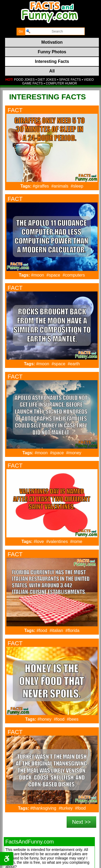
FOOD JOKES (24, 80)
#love (39, 542)
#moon (38, 275)
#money (74, 453)
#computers (74, 275)
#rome (76, 542)
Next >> (81, 822)
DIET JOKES (47, 80)
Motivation (52, 42)
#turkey (66, 808)
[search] (55, 31)
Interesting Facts (52, 61)
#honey (45, 719)
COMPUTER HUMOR (61, 83)
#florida (72, 630)
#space (53, 275)
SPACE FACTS (70, 80)
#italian (56, 630)
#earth (74, 364)
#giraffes (41, 186)
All (52, 71)
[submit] (21, 32)
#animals (60, 186)
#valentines (57, 542)
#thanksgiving (43, 808)
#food (42, 630)
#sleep (77, 186)
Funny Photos (52, 52)
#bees (73, 719)
